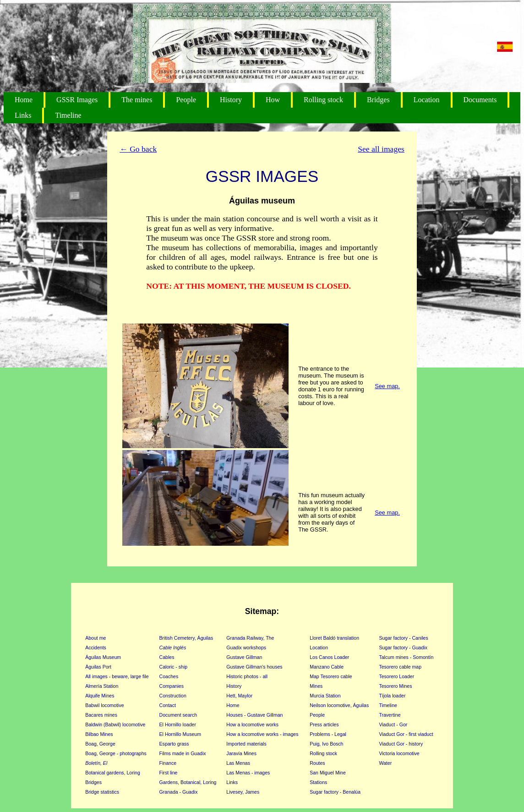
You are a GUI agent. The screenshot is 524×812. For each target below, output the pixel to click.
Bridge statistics (102, 792)
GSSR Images (77, 100)
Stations (318, 782)
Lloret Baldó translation (334, 638)
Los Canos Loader (329, 657)
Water (385, 763)
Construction (173, 696)
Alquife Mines (100, 696)
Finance (168, 763)
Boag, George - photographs (116, 753)
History (231, 100)
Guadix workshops (246, 647)
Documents (480, 100)
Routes (317, 763)
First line (169, 773)
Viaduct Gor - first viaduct (406, 734)
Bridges (378, 100)
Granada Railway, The (250, 638)
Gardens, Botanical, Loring (188, 782)
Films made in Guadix (183, 753)
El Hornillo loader (178, 724)
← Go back (138, 149)
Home (24, 100)
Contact (168, 705)
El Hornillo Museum (180, 734)
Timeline (68, 115)
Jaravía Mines (241, 753)
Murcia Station (325, 696)
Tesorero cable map (400, 667)
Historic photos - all (247, 676)
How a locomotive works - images (262, 734)
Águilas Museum (103, 657)
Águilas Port (98, 667)
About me (96, 638)
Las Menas (238, 763)
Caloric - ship (174, 667)
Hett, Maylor (239, 696)
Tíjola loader (392, 696)
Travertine (390, 715)
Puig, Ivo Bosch (326, 744)
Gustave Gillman (244, 657)
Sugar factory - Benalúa (335, 792)
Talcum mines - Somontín (406, 657)
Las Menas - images (248, 773)
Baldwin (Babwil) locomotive (115, 724)
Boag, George (100, 744)
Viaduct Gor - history (401, 744)
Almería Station (102, 686)
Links (23, 115)
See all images (381, 149)
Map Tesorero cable (331, 676)
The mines (137, 100)
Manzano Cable (327, 667)
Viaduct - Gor (393, 724)
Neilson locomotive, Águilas (339, 705)
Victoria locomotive (399, 753)
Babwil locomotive (104, 705)
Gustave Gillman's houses (254, 667)
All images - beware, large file (117, 676)
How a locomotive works (252, 724)
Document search (178, 715)
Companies (172, 686)
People (186, 100)
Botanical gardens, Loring (113, 773)
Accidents (96, 647)
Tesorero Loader (396, 676)
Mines (316, 686)
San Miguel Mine (328, 773)
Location (427, 100)
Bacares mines (101, 715)
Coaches (169, 676)
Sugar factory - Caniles (403, 638)
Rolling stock (323, 100)
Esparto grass (174, 744)
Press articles (324, 724)
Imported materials (246, 744)
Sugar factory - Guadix (403, 647)
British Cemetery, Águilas (186, 638)
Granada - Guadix (179, 792)
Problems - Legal (328, 734)
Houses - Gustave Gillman (254, 715)
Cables (167, 657)
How (273, 100)
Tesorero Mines (395, 686)
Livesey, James (243, 792)
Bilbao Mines (99, 734)
